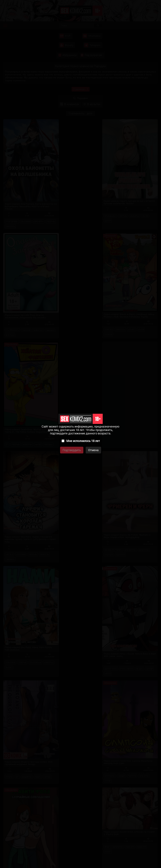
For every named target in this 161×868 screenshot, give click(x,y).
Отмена (93, 450)
